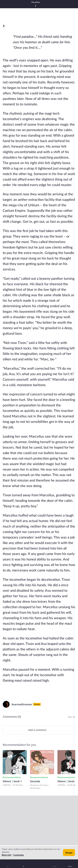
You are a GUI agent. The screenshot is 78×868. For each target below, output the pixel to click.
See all (71, 717)
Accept (69, 853)
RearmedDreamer (22, 704)
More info (6, 855)
